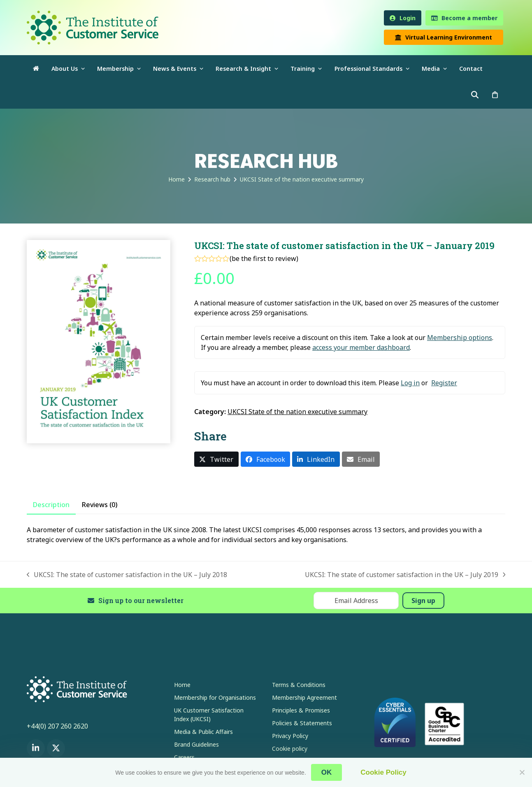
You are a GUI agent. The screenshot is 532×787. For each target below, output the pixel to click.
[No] (522, 772)
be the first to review (264, 258)
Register (444, 383)
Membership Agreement (304, 697)
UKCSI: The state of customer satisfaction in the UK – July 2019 (405, 575)
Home (182, 685)
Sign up (423, 601)
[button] (495, 95)
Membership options (460, 338)
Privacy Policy (290, 736)
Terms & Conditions (299, 685)
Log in (410, 383)
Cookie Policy (383, 772)
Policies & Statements (302, 723)
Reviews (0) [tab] (100, 505)
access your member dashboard (361, 347)
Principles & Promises (301, 710)
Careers (184, 757)
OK (327, 772)
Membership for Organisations (215, 697)
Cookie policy (290, 749)
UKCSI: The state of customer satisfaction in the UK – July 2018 (127, 575)
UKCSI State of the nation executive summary (297, 412)
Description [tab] (51, 505)
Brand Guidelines (196, 744)
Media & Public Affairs (203, 732)
